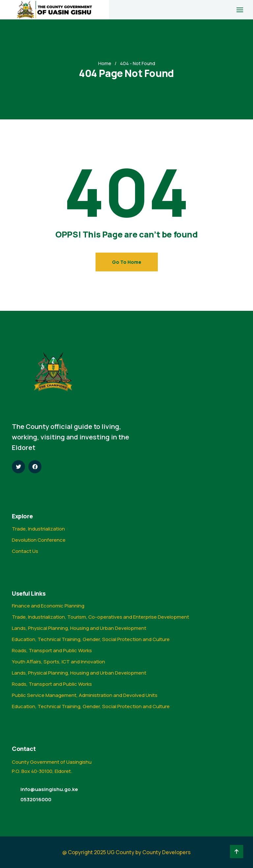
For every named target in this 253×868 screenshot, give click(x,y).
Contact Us (25, 551)
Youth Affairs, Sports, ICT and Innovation (58, 662)
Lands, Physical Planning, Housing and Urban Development (79, 628)
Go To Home (127, 262)
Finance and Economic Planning (48, 606)
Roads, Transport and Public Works (52, 650)
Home (105, 63)
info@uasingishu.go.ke (49, 789)
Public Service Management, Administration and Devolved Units (85, 695)
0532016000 (36, 799)
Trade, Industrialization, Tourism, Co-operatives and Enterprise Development (100, 617)
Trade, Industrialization (38, 529)
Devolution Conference (39, 540)
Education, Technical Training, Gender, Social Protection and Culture (91, 639)
